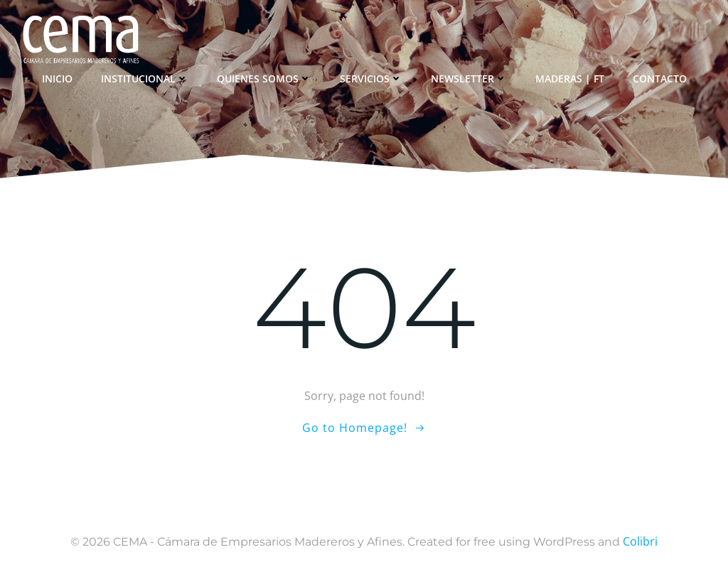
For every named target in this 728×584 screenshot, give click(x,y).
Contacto (660, 79)
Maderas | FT (570, 79)
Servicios (371, 79)
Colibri (640, 541)
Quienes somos (264, 79)
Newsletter (469, 79)
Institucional (145, 79)
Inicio (57, 79)
